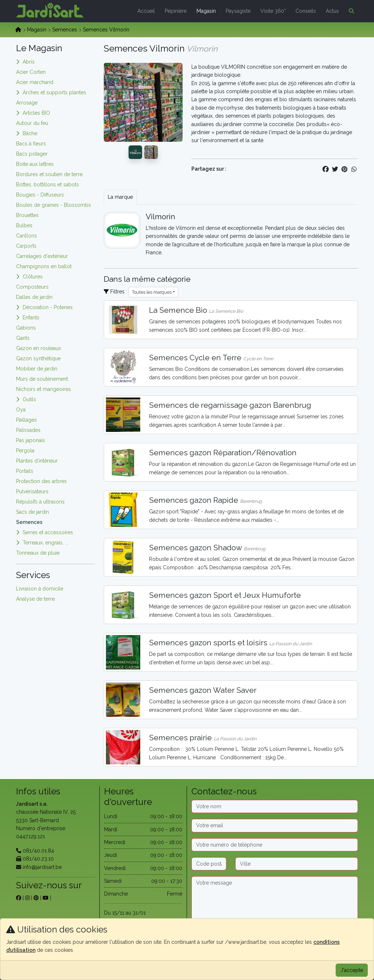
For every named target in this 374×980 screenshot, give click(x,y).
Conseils (306, 11)
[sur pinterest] (36, 898)
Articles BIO (36, 113)
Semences (65, 30)
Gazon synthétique (38, 358)
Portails (25, 471)
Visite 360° (273, 11)
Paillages (26, 420)
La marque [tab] (120, 197)
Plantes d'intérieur (37, 461)
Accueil (146, 11)
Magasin (206, 11)
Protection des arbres (41, 481)
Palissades (28, 430)
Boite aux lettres (35, 164)
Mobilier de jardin (37, 369)
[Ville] (297, 864)
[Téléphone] (275, 845)
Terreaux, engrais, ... (45, 543)
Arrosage (27, 103)
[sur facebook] (19, 898)
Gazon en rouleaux (39, 348)
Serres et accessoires (48, 532)
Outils (29, 399)
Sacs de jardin (33, 512)
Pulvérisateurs (32, 491)
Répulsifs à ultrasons (40, 502)
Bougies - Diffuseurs (40, 195)
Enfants (31, 318)
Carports (26, 246)
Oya (21, 410)
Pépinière (176, 11)
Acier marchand (35, 82)
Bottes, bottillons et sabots (47, 185)
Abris (29, 62)
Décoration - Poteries (48, 307)
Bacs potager (32, 154)
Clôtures (33, 277)
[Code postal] (209, 864)
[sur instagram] (27, 898)
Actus (332, 11)
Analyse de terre (35, 599)
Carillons (26, 236)
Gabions (26, 328)
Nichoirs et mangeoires (43, 389)
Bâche (30, 133)
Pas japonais (30, 440)
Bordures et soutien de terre (49, 174)
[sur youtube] (46, 898)
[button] (350, 11)
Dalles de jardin (34, 297)
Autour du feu (32, 123)
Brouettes (27, 215)
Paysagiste (238, 11)
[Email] (275, 825)
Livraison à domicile (40, 589)
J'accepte (352, 970)
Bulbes (24, 225)
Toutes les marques (152, 292)
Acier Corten (31, 72)
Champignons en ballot (44, 266)
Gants (23, 338)
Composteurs (32, 287)
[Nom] (275, 806)
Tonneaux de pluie (38, 553)
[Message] (275, 899)
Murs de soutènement (42, 379)
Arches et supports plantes (54, 92)
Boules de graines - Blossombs (54, 205)
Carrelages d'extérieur (42, 256)
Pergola (25, 451)
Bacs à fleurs (31, 144)
